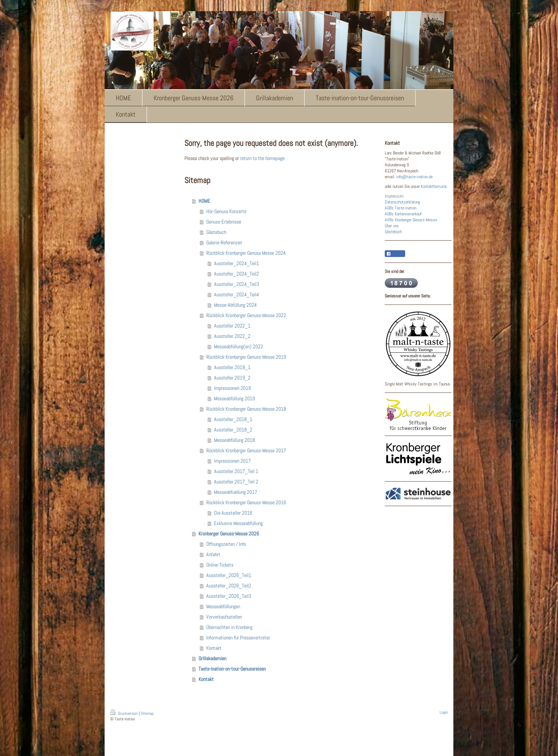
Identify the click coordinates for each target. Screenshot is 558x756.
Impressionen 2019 (232, 388)
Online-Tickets (220, 565)
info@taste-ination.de (414, 177)
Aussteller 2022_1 (232, 326)
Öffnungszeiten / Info (226, 544)
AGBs (389, 208)
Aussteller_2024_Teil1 (237, 263)
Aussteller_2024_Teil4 (237, 294)
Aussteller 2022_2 (232, 336)
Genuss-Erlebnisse (224, 222)
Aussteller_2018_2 (233, 430)
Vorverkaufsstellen (224, 617)
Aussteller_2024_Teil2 (237, 274)
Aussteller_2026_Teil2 (229, 586)
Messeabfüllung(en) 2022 (239, 346)
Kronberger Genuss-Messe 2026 (229, 534)
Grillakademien (212, 658)
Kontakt (214, 648)
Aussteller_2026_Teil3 (229, 596)
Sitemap (147, 713)
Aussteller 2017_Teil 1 (236, 471)
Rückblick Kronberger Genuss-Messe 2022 (246, 315)
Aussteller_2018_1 (233, 419)
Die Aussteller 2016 (233, 513)
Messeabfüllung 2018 (234, 440)
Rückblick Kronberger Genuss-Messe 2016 (246, 502)
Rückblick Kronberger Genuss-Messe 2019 (246, 357)
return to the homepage (262, 158)
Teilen (395, 254)
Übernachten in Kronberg (229, 627)
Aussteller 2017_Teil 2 (236, 482)
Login (444, 712)
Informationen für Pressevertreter (238, 638)
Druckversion (124, 713)
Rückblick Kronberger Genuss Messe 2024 (246, 253)
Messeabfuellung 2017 (236, 492)
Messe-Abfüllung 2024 (235, 305)
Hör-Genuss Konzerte (226, 211)
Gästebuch (216, 232)
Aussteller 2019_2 (232, 378)
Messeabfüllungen (223, 606)
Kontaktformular (434, 186)
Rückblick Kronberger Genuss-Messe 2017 (246, 450)
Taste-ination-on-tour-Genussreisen (232, 669)
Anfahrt (213, 554)
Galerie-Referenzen (224, 242)
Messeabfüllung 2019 (234, 398)
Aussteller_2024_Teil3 (237, 284)
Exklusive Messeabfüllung (238, 523)
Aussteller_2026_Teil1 (229, 575)
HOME (204, 201)
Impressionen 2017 (232, 461)
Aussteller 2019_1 (232, 367)
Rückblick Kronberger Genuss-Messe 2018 (246, 409)
